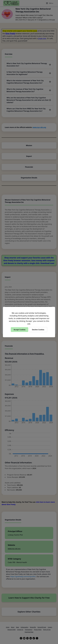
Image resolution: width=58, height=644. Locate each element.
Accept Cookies (19, 330)
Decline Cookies (38, 330)
